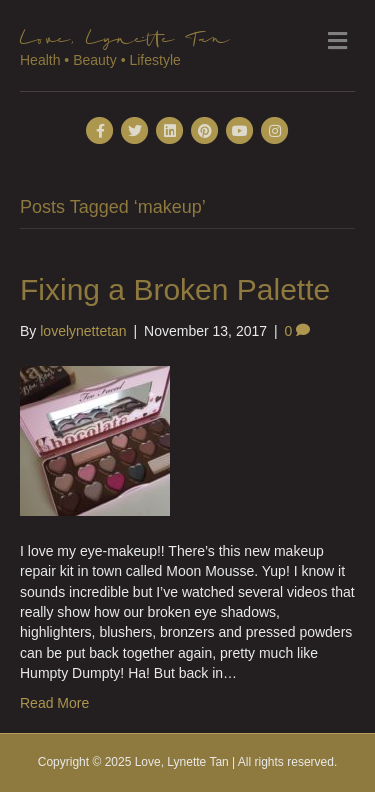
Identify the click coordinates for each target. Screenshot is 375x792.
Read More (54, 703)
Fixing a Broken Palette (175, 289)
